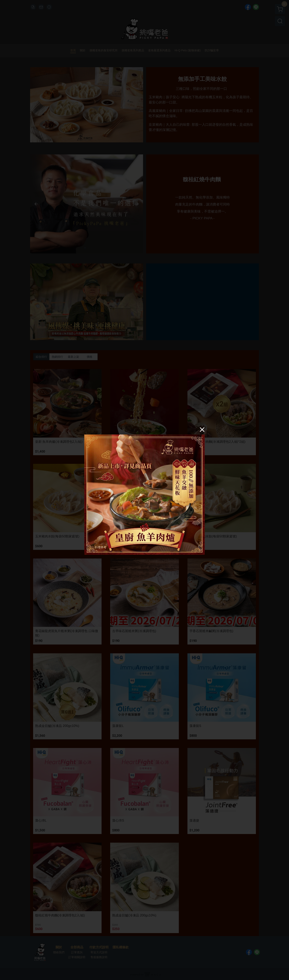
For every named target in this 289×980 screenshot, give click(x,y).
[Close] (202, 429)
